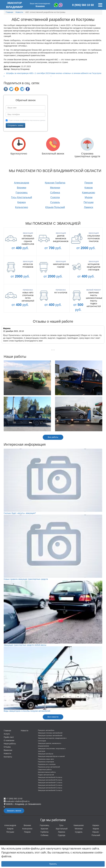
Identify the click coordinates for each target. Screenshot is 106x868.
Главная (7, 731)
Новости (7, 753)
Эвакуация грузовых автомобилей (50, 735)
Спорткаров (28, 295)
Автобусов (28, 264)
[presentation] (52, 350)
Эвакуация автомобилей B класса (50, 780)
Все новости (53, 717)
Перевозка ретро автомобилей (49, 767)
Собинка (55, 193)
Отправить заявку (15, 125)
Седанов (28, 241)
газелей (61, 267)
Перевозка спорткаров (46, 762)
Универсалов (28, 244)
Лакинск (89, 207)
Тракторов (94, 241)
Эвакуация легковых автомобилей (50, 733)
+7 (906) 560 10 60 (14, 799)
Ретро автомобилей (28, 300)
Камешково (89, 193)
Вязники (22, 188)
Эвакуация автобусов (46, 754)
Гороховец (22, 193)
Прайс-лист (9, 737)
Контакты (8, 757)
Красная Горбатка (55, 183)
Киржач (22, 202)
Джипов (61, 236)
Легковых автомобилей (28, 237)
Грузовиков (28, 267)
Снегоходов (94, 270)
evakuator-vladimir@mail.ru (18, 801)
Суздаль (55, 202)
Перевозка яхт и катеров (47, 764)
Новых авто (28, 293)
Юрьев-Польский (55, 207)
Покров (88, 183)
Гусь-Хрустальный (22, 197)
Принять (53, 864)
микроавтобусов (61, 264)
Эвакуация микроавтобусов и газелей (51, 756)
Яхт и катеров (61, 293)
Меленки (55, 188)
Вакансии (8, 750)
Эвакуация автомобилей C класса (50, 783)
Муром (88, 197)
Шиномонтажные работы (94, 300)
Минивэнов (61, 239)
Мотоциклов (94, 264)
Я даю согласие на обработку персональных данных (26, 120)
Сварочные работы (94, 294)
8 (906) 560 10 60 (83, 5)
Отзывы (7, 747)
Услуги (7, 734)
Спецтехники (94, 236)
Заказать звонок (14, 811)
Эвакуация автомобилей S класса (50, 790)
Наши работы (10, 744)
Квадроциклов (94, 267)
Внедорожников (61, 241)
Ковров (89, 188)
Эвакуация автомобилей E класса (50, 788)
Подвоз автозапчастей (94, 305)
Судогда (55, 197)
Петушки (89, 202)
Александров (22, 183)
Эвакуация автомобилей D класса (50, 785)
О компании (9, 740)
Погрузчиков (94, 239)
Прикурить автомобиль (46, 730)
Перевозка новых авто (46, 759)
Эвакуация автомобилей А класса (50, 777)
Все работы (53, 437)
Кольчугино (22, 207)
